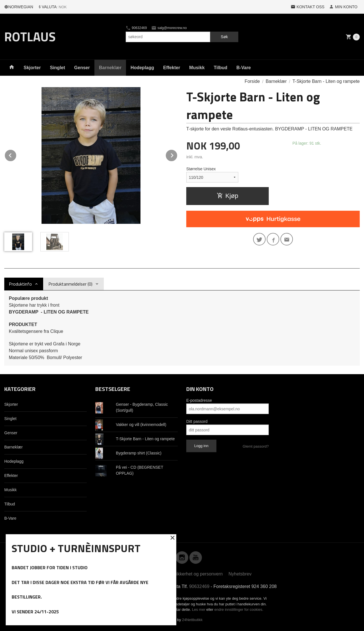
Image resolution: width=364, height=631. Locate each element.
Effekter (172, 68)
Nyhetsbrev (240, 574)
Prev (16, 154)
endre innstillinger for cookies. (239, 610)
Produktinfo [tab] (20, 284)
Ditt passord (197, 421)
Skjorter (32, 68)
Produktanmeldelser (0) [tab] (70, 284)
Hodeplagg (142, 68)
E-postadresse (199, 400)
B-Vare (244, 68)
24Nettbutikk (192, 620)
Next (177, 154)
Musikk (197, 68)
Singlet (57, 68)
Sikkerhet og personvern (198, 574)
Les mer (199, 610)
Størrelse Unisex (201, 169)
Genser (82, 68)
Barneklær (110, 68)
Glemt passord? (256, 446)
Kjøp (227, 196)
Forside (252, 81)
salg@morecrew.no (169, 28)
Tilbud (221, 68)
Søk (224, 37)
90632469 (136, 28)
